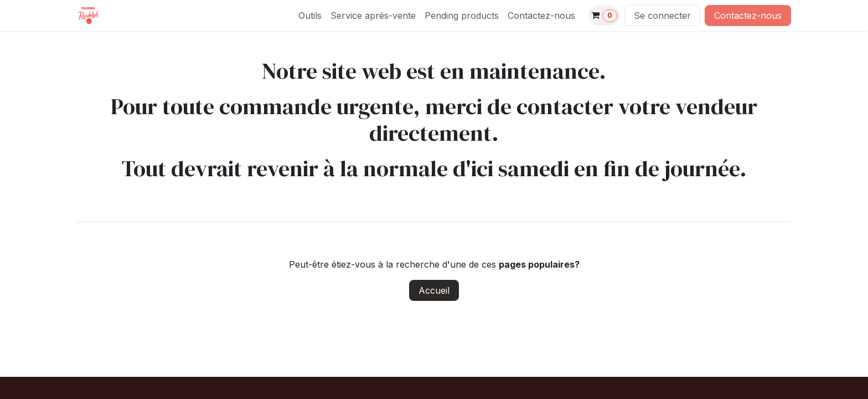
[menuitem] (310, 16)
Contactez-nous (748, 16)
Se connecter (662, 16)
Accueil (434, 290)
